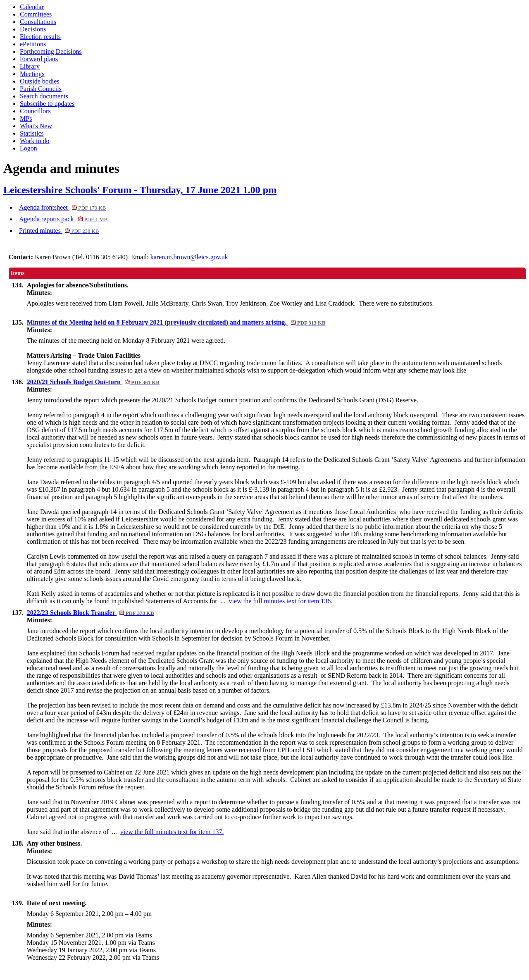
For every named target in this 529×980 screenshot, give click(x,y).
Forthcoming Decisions (51, 51)
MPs (26, 118)
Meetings (32, 74)
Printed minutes (59, 231)
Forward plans (39, 59)
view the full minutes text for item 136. (281, 601)
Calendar (32, 7)
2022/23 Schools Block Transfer (91, 613)
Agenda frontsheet (62, 207)
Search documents (44, 96)
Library (30, 66)
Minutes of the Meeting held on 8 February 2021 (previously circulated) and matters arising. (176, 322)
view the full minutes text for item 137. (172, 832)
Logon (29, 148)
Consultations (38, 22)
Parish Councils (41, 89)
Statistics (32, 133)
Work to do (35, 141)
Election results (40, 37)
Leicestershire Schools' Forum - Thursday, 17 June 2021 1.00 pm (140, 190)
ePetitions (33, 44)
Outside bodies (40, 81)
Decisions (33, 29)
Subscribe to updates (47, 104)
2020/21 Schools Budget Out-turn (93, 382)
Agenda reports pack (63, 219)
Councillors (35, 111)
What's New (36, 126)
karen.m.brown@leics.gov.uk (189, 257)
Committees (36, 14)
